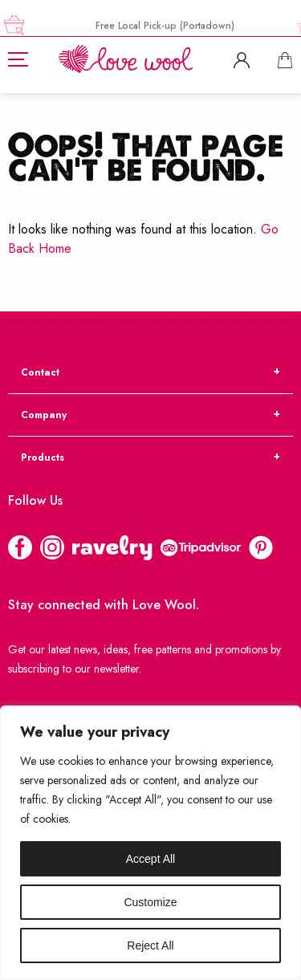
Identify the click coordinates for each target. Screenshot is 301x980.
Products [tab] (43, 457)
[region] (150, 843)
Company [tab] (44, 415)
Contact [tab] (40, 372)
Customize (150, 902)
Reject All (150, 945)
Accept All (150, 859)
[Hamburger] (18, 59)
